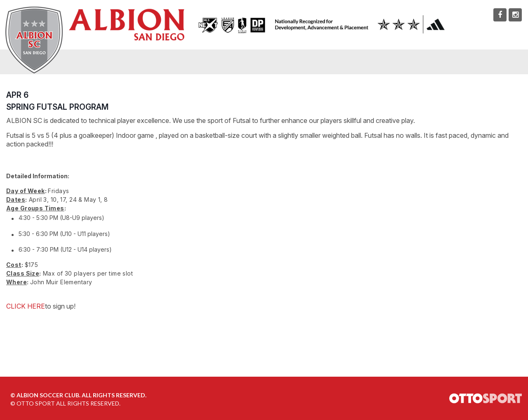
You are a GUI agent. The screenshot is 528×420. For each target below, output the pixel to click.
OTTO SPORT (36, 403)
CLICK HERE (26, 306)
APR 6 (17, 95)
